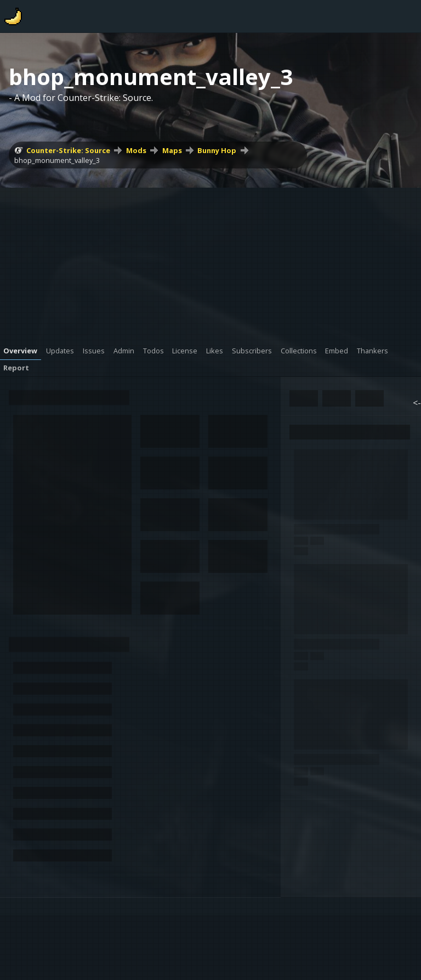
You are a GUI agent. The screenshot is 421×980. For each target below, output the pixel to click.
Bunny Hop (217, 150)
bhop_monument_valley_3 (57, 160)
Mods (136, 150)
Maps (172, 150)
